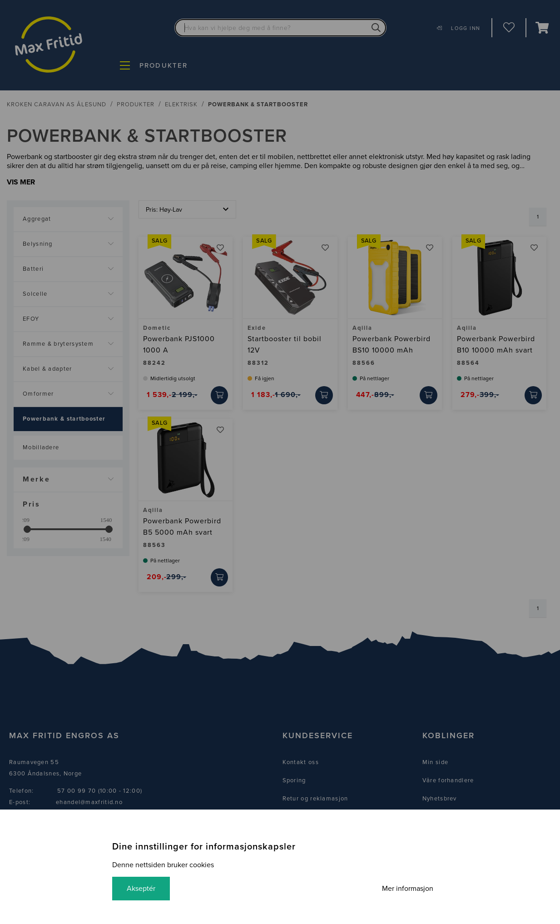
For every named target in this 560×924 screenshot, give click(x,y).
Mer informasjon (408, 889)
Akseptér (141, 889)
